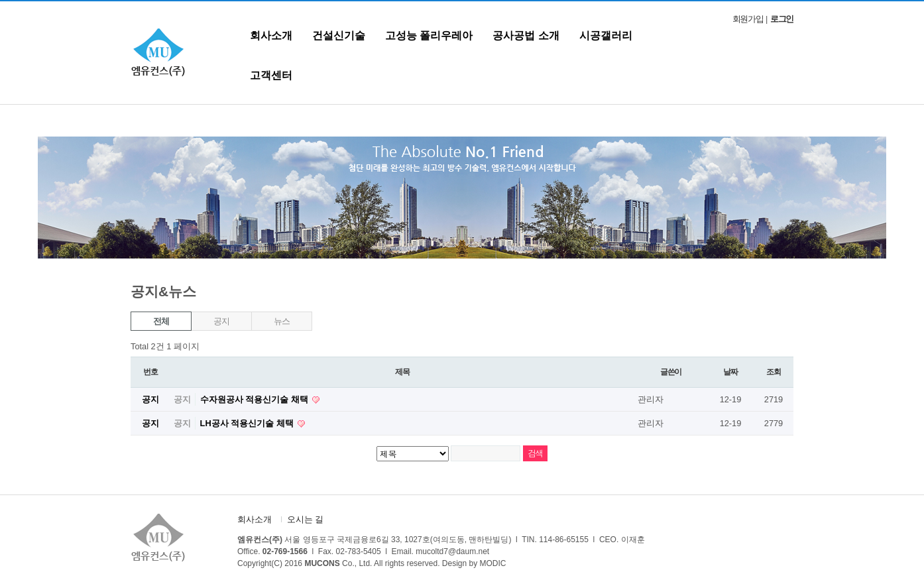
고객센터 (271, 75)
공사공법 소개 (526, 35)
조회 (774, 372)
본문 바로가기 (0, 2)
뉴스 (281, 321)
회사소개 (271, 35)
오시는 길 (306, 519)
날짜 (730, 372)
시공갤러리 (606, 35)
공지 (221, 321)
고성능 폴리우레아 (429, 35)
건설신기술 (339, 35)
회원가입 (748, 19)
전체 (161, 321)
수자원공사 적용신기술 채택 (256, 399)
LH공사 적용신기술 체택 (248, 423)
